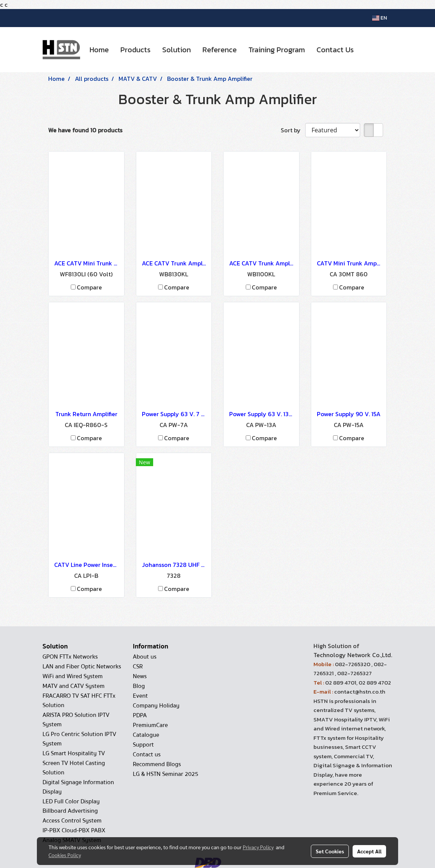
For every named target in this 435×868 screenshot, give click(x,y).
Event (140, 696)
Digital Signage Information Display (78, 787)
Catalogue (146, 735)
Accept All (369, 851)
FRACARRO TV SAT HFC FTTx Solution (79, 701)
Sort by (293, 130)
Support (143, 745)
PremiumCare (150, 725)
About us (145, 657)
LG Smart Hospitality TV (74, 753)
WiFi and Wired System (73, 676)
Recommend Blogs (157, 764)
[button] (366, 50)
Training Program (277, 50)
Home (99, 50)
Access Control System (72, 821)
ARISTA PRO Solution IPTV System (76, 720)
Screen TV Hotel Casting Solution (74, 768)
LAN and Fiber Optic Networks (82, 667)
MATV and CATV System (74, 686)
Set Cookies (330, 851)
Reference (220, 50)
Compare (89, 287)
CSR (138, 667)
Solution (176, 50)
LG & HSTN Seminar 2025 (166, 774)
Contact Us (335, 50)
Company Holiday (156, 706)
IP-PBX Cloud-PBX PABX (74, 830)
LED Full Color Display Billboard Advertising (71, 806)
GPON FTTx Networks (70, 657)
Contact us (147, 754)
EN (379, 18)
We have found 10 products (85, 130)
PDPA (140, 715)
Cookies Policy (65, 855)
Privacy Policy (258, 847)
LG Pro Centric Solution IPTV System (79, 739)
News (140, 676)
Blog (139, 686)
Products (135, 50)
